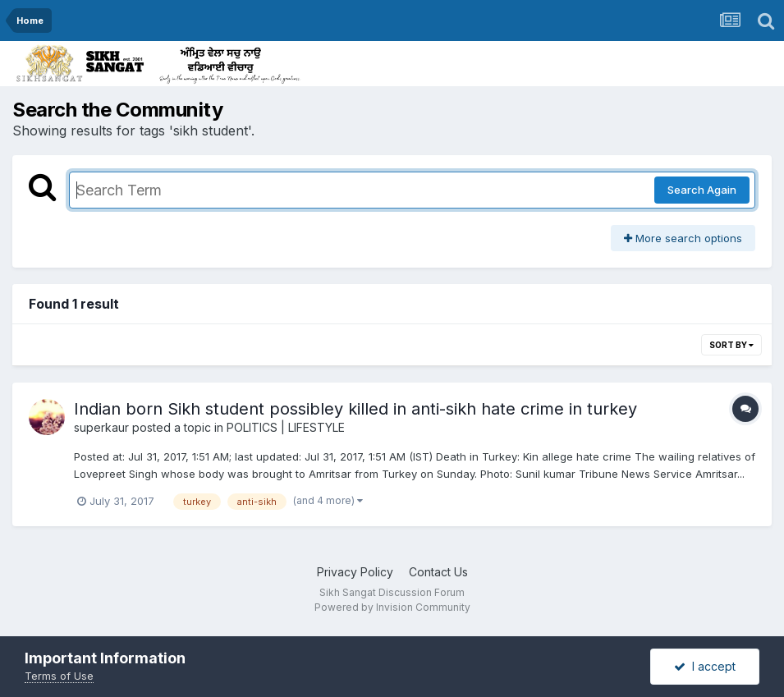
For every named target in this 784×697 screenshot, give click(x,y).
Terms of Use (59, 676)
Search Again (702, 190)
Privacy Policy (355, 572)
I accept (705, 666)
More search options (683, 238)
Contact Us (438, 572)
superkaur (101, 427)
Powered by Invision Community (392, 607)
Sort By (731, 345)
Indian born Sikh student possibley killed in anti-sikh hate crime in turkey (355, 409)
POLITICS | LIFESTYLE (286, 427)
